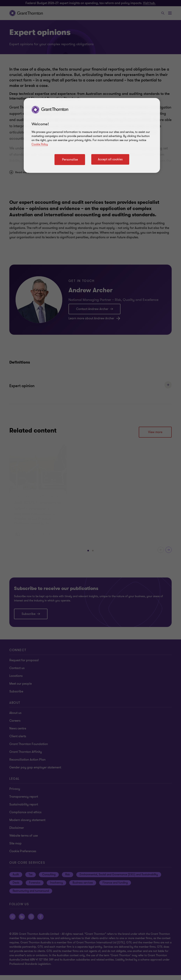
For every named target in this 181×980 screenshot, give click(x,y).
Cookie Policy (40, 144)
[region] (92, 135)
